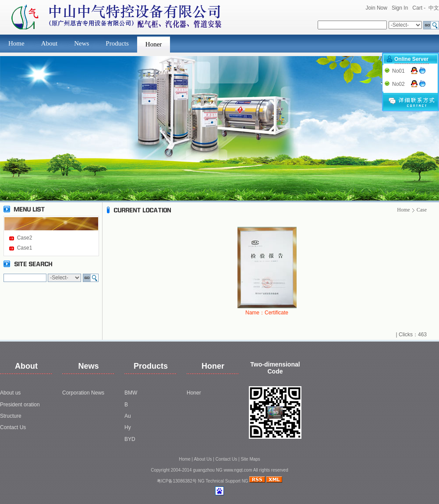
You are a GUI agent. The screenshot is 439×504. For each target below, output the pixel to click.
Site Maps (250, 459)
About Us (203, 459)
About (50, 43)
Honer (154, 44)
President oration (20, 405)
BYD (130, 439)
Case (422, 210)
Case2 (25, 238)
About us (10, 393)
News (81, 43)
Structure (11, 416)
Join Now (377, 8)
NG (201, 481)
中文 (434, 8)
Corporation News (83, 393)
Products (117, 43)
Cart (417, 8)
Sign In (400, 8)
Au (128, 416)
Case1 (25, 248)
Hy (128, 427)
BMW (131, 393)
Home (16, 43)
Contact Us (13, 427)
